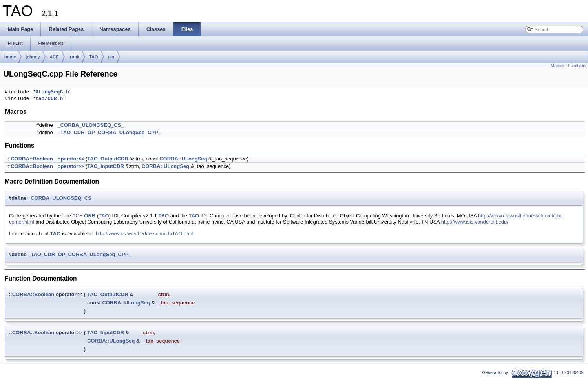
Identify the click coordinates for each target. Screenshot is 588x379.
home (10, 57)
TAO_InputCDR (106, 166)
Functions (577, 66)
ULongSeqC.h (52, 92)
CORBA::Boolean (32, 159)
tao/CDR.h (49, 99)
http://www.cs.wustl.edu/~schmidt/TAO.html (145, 234)
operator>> (71, 166)
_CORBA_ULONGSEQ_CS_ (90, 125)
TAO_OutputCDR (108, 159)
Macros (558, 66)
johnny (33, 57)
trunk (74, 57)
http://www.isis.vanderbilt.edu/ (475, 222)
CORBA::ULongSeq (183, 159)
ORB (90, 216)
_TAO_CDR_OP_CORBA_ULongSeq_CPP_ (109, 132)
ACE (54, 57)
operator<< (71, 159)
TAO (93, 57)
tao (111, 57)
